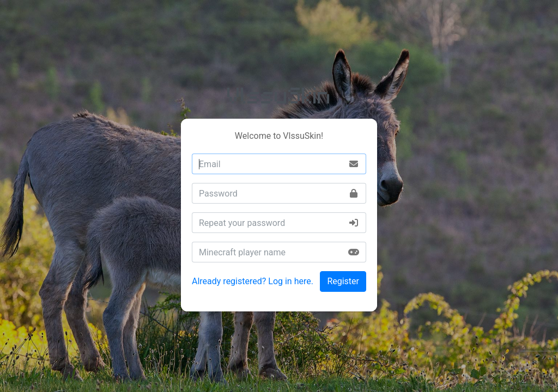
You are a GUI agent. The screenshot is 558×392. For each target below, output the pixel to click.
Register (343, 281)
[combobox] (279, 164)
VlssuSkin (279, 94)
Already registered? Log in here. (253, 281)
